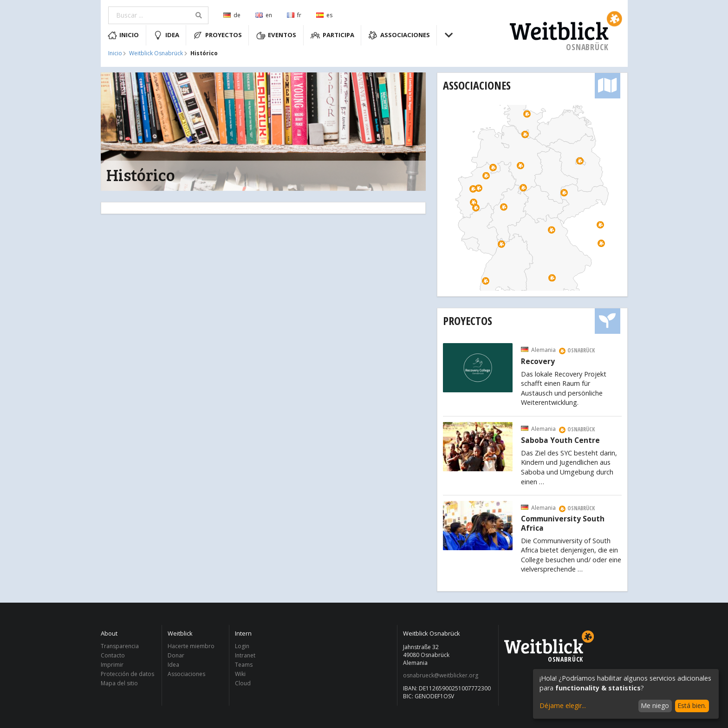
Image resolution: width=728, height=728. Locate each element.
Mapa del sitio (119, 683)
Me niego (655, 705)
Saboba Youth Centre (560, 441)
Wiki (240, 674)
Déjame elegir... (563, 705)
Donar (176, 655)
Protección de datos (127, 674)
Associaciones (399, 35)
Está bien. (692, 705)
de (232, 15)
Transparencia (120, 647)
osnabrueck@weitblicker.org (441, 676)
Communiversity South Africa (563, 524)
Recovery (538, 362)
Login (242, 647)
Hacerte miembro (191, 647)
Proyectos (218, 35)
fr (294, 15)
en (264, 15)
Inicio (123, 35)
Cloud (243, 683)
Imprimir (112, 665)
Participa (332, 35)
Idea (166, 35)
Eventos (276, 35)
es (324, 15)
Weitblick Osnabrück (156, 53)
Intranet (245, 655)
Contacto (113, 655)
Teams (244, 665)
